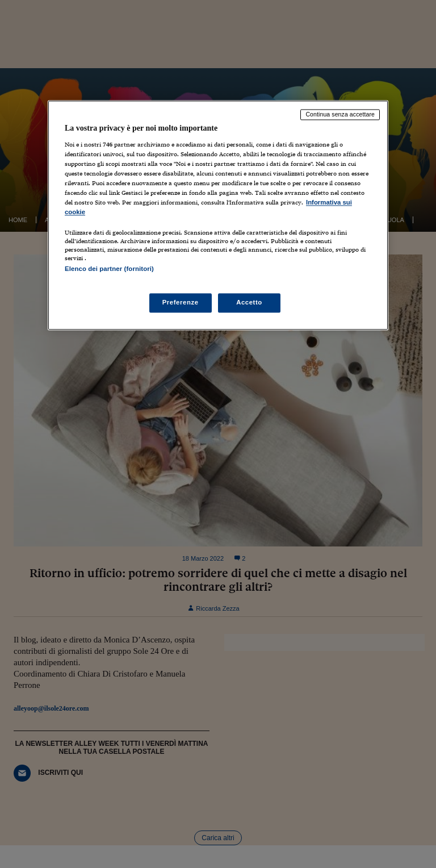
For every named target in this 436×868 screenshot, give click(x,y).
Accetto (249, 302)
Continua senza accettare (340, 115)
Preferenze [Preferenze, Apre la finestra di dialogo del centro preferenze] (181, 302)
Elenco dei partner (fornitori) (109, 269)
